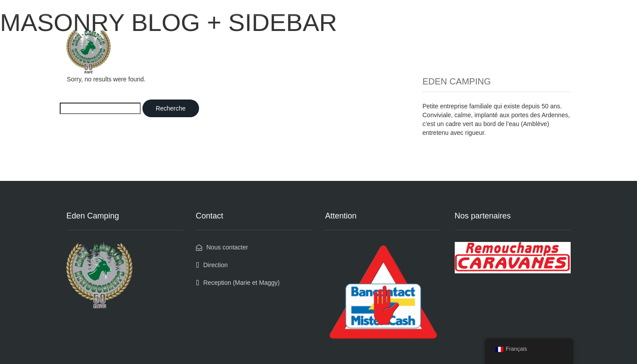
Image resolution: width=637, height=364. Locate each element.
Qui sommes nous (501, 37)
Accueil (358, 37)
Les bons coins (404, 37)
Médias (450, 37)
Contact (552, 37)
